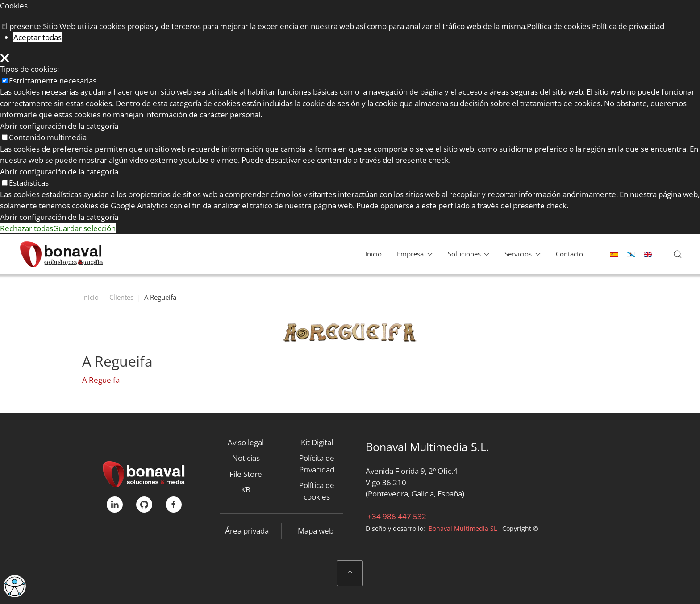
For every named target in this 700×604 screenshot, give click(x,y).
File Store (246, 474)
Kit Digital (317, 442)
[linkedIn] (115, 505)
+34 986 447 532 (396, 516)
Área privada (247, 531)
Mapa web (316, 531)
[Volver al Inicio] (61, 254)
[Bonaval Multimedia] (144, 473)
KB (246, 490)
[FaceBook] (174, 505)
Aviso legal (246, 442)
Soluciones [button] (469, 254)
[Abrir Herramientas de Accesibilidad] (15, 586)
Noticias (246, 458)
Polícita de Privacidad (317, 464)
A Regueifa (101, 380)
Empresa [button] (415, 254)
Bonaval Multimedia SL (463, 528)
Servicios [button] (523, 254)
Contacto (569, 254)
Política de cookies (317, 491)
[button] (678, 254)
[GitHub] (144, 505)
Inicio (373, 254)
